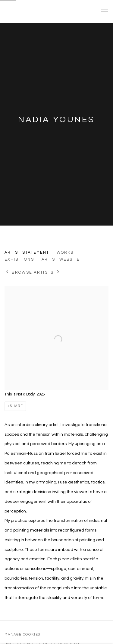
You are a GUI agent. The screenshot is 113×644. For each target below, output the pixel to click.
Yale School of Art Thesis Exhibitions (47, 11)
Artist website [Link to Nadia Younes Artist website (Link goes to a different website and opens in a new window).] (61, 259)
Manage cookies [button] (22, 634)
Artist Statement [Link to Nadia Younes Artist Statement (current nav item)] (27, 252)
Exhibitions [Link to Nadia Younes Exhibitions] (19, 259)
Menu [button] (104, 11)
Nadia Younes (56, 120)
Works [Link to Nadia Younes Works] (65, 252)
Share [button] (17, 406)
